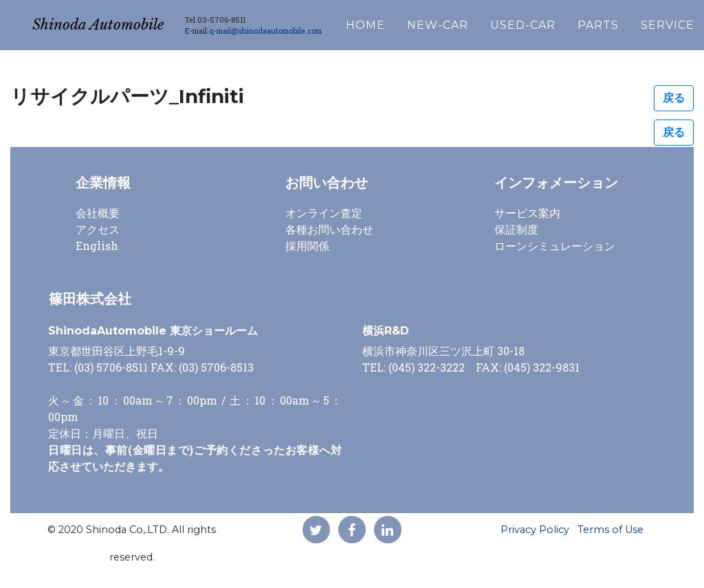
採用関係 (307, 246)
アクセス (98, 229)
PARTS (636, 22)
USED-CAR (561, 22)
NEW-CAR (475, 22)
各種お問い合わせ (329, 229)
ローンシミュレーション (555, 246)
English (97, 246)
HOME (403, 22)
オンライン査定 (324, 213)
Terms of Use (610, 530)
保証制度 (516, 229)
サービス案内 (527, 213)
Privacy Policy (535, 530)
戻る (674, 98)
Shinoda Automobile (117, 22)
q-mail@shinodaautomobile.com (303, 27)
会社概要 (98, 213)
